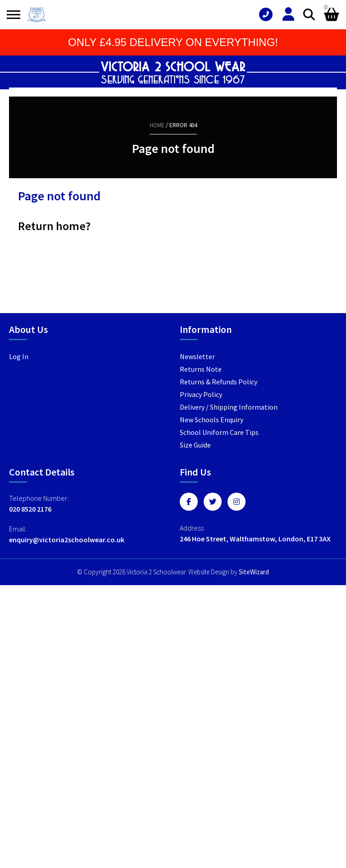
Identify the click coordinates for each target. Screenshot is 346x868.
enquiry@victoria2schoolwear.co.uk (67, 540)
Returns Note (201, 369)
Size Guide (195, 445)
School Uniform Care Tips (219, 432)
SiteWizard (254, 572)
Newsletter (197, 356)
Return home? (54, 226)
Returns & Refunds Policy (219, 382)
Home (157, 125)
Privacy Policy (201, 394)
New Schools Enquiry (212, 420)
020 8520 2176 (30, 509)
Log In (19, 356)
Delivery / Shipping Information (229, 407)
